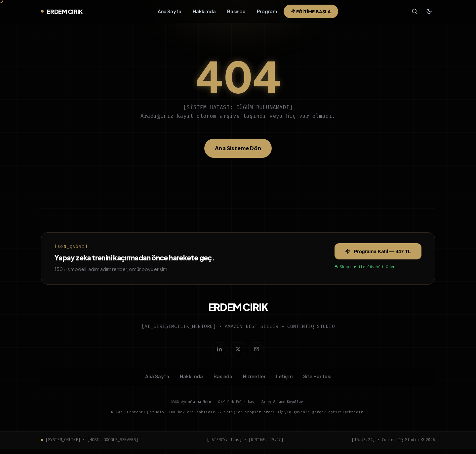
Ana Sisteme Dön (238, 151)
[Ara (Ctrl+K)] (414, 13)
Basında (236, 13)
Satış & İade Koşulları (283, 407)
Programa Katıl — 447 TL (378, 254)
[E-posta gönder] (257, 352)
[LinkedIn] (219, 352)
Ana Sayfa (169, 13)
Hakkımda (204, 13)
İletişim (284, 380)
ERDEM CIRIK (62, 13)
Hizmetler (254, 380)
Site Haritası (317, 380)
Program (266, 13)
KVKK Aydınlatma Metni (192, 407)
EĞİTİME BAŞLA (310, 13)
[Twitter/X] (238, 352)
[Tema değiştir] (429, 13)
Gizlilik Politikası (237, 407)
